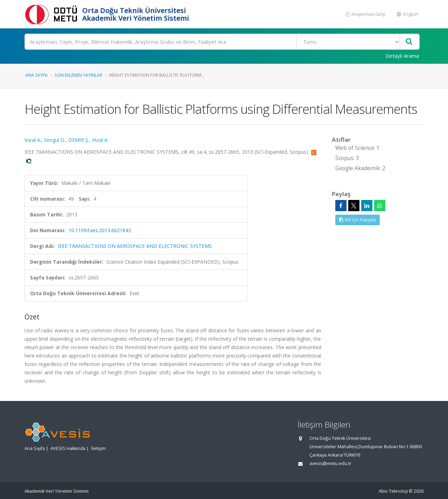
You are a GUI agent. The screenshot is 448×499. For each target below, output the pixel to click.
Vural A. (33, 140)
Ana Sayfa (36, 75)
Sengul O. (55, 140)
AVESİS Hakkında (68, 448)
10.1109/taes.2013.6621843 (100, 230)
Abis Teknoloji (393, 491)
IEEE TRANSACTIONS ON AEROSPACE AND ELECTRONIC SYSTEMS (135, 246)
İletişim (98, 448)
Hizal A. (100, 140)
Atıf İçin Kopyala (358, 220)
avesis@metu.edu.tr (330, 463)
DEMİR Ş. (79, 140)
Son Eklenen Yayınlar (78, 75)
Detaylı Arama (402, 56)
